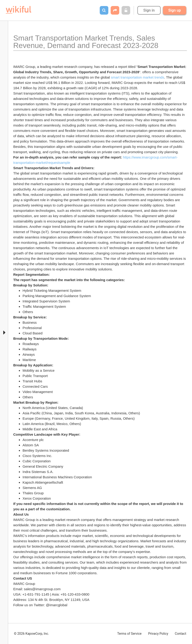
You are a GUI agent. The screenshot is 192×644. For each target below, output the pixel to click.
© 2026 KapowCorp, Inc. (31, 634)
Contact (180, 634)
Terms (129, 634)
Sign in (149, 10)
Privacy (158, 634)
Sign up (175, 10)
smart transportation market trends (137, 77)
